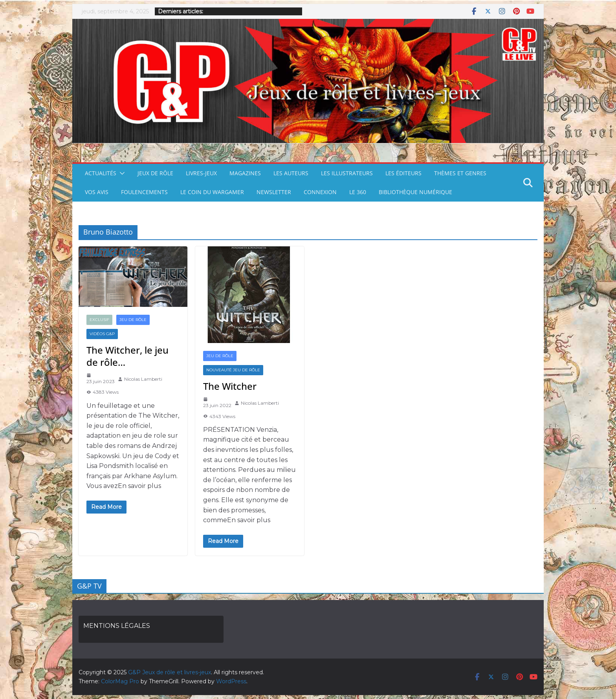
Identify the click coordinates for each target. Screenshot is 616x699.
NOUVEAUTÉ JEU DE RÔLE (233, 370)
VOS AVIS (97, 192)
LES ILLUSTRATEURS (347, 173)
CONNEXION (320, 192)
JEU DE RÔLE (133, 320)
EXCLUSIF (99, 320)
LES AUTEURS (291, 173)
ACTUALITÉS (101, 173)
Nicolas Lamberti (143, 379)
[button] (121, 173)
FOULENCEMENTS (144, 192)
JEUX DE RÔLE (155, 173)
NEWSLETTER (274, 192)
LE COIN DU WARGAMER (212, 192)
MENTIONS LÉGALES (117, 626)
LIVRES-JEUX (201, 173)
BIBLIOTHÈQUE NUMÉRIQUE (415, 192)
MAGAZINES (245, 173)
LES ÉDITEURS (403, 173)
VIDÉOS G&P (102, 334)
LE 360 (358, 192)
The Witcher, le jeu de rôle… (127, 356)
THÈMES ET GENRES (460, 173)
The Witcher (230, 386)
